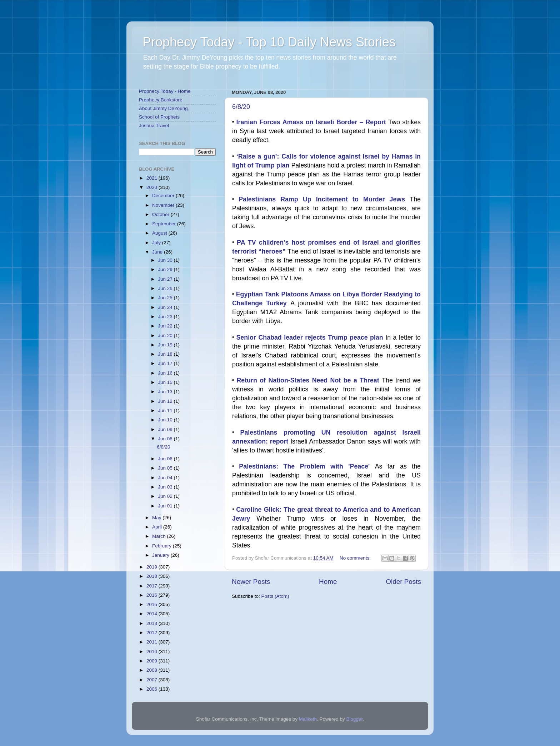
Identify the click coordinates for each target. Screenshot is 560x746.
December (164, 196)
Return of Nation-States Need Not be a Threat (309, 380)
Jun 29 (166, 269)
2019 (152, 567)
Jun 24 (166, 307)
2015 (152, 604)
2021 (152, 178)
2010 (152, 652)
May (157, 518)
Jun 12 (166, 401)
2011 (152, 642)
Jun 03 (166, 487)
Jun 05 (166, 468)
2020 (152, 187)
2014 (152, 614)
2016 (152, 595)
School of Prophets (159, 117)
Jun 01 (166, 506)
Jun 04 (166, 478)
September (165, 224)
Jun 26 (166, 288)
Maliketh (308, 719)
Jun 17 (166, 363)
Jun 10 (166, 420)
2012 (152, 633)
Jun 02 (166, 496)
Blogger (355, 719)
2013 (152, 623)
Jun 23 (166, 317)
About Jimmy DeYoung (163, 108)
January (161, 555)
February (162, 546)
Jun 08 (166, 439)
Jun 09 (166, 429)
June (158, 252)
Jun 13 (166, 392)
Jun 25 (166, 298)
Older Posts (403, 582)
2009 (152, 661)
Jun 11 (166, 410)
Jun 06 (166, 459)
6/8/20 (241, 107)
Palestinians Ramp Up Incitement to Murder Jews (324, 199)
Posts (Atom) (275, 596)
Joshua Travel (154, 126)
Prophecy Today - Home (165, 91)
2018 (152, 576)
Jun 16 (166, 373)
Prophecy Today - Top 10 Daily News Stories (269, 42)
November (164, 205)
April (158, 527)
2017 (152, 586)
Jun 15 (166, 382)
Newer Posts (251, 582)
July (157, 243)
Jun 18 (166, 354)
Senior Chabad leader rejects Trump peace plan (311, 337)
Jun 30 (166, 260)
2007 (152, 680)
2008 (152, 670)
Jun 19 (166, 345)
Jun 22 (166, 326)
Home (328, 582)
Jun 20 (166, 336)
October (161, 214)
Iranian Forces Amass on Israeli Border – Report (312, 122)
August (160, 233)
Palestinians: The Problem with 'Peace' (307, 466)
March (159, 536)
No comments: (356, 558)
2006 (152, 689)
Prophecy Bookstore (161, 100)
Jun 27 (166, 279)
